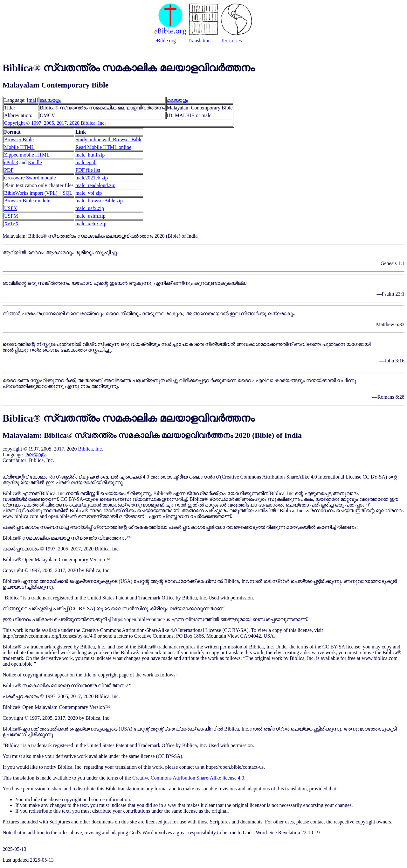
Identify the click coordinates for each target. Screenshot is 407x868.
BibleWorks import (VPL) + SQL (38, 193)
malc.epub (86, 162)
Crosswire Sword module (30, 178)
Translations (200, 41)
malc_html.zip (90, 155)
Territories (231, 41)
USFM (11, 216)
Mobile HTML (19, 147)
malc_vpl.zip (89, 193)
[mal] (33, 100)
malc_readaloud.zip (95, 185)
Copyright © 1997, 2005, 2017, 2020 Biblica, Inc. (55, 123)
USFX (11, 208)
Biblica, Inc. (90, 449)
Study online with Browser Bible (109, 140)
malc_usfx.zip (90, 208)
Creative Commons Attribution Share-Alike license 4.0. (189, 778)
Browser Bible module (27, 201)
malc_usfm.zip (90, 216)
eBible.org (165, 41)
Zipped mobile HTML (27, 155)
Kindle (35, 162)
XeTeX (11, 224)
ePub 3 (11, 162)
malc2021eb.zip (92, 178)
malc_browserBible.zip (99, 201)
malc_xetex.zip (91, 224)
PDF (9, 170)
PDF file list (88, 170)
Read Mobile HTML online (103, 147)
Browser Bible (19, 140)
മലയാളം (50, 100)
